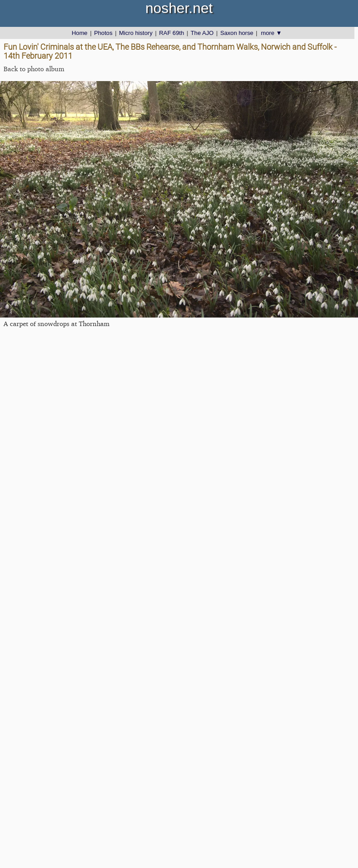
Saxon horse (237, 33)
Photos (103, 33)
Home (79, 33)
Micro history (136, 33)
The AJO (202, 33)
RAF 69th (172, 33)
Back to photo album (34, 69)
